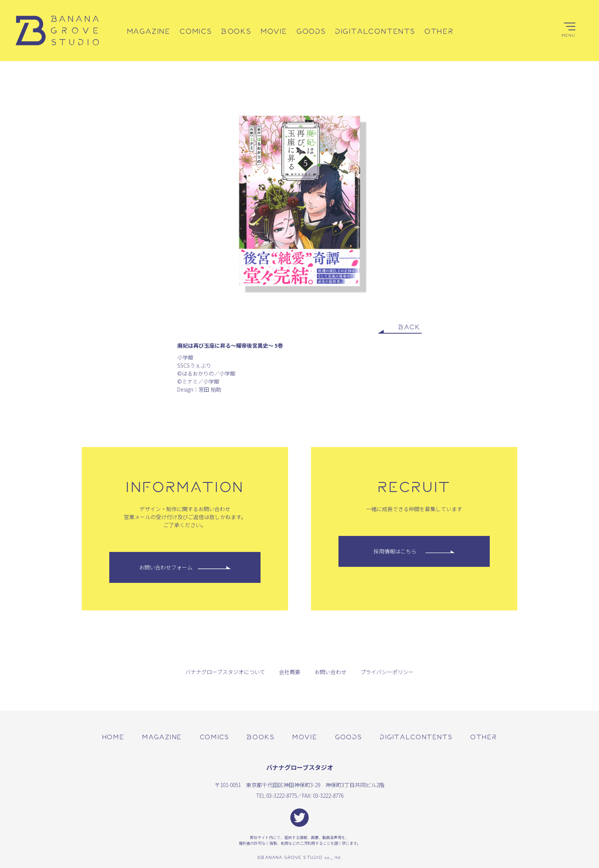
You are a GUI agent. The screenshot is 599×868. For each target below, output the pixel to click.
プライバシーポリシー (387, 672)
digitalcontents (416, 737)
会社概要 (290, 672)
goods (348, 737)
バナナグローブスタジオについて (225, 672)
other (484, 737)
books (261, 737)
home (113, 737)
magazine (162, 737)
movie (305, 737)
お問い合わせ (330, 672)
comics (215, 737)
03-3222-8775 (282, 795)
